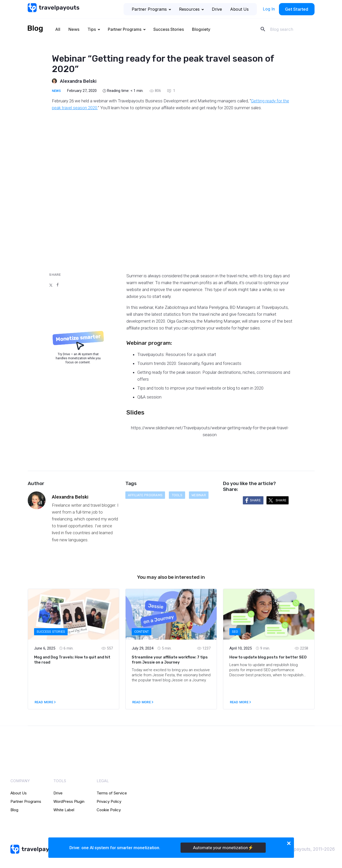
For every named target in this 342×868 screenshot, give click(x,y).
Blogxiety (201, 29)
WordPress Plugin (69, 801)
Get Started (297, 9)
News (74, 29)
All (58, 29)
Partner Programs (151, 9)
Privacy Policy (109, 801)
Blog (14, 810)
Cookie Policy (109, 810)
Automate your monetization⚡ (223, 848)
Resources (191, 9)
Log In (269, 9)
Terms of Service (112, 793)
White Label (64, 810)
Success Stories (169, 29)
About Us (239, 9)
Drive (217, 9)
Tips (92, 29)
